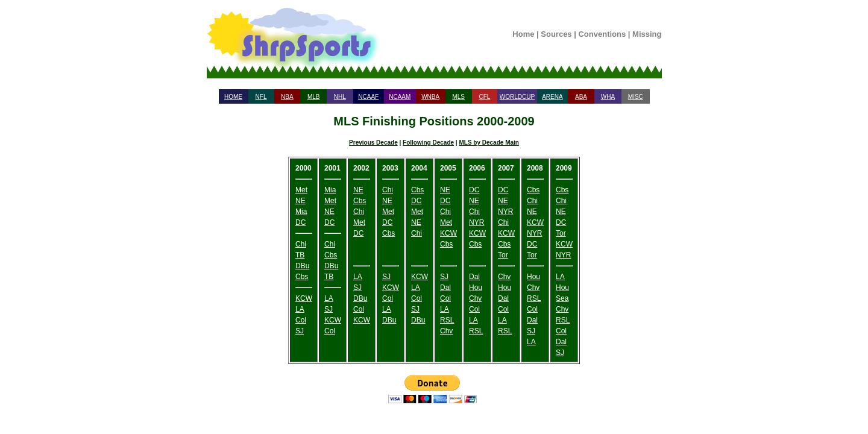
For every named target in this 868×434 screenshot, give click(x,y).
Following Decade (428, 143)
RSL (447, 320)
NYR (476, 222)
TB (300, 255)
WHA (608, 97)
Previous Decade (373, 143)
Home (523, 34)
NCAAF (368, 97)
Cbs (302, 277)
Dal (445, 288)
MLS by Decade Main (489, 143)
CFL (484, 97)
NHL (340, 97)
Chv (446, 331)
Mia (301, 212)
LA (300, 309)
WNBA (430, 97)
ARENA (552, 97)
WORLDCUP (517, 97)
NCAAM (400, 97)
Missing (647, 34)
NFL (261, 97)
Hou (476, 288)
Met (301, 190)
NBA (287, 97)
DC (300, 222)
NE (300, 201)
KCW (304, 298)
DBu (302, 266)
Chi (301, 244)
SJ (300, 331)
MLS (458, 97)
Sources (556, 34)
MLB (314, 97)
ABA (581, 97)
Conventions (602, 34)
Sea (562, 298)
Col (301, 320)
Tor (503, 255)
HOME (233, 97)
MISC (636, 97)
